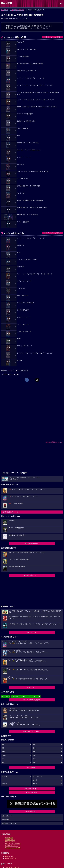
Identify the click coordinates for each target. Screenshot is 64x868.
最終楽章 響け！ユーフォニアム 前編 (29, 186)
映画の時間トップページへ (10, 823)
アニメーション (37, 776)
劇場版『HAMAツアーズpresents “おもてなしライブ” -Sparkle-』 (37, 107)
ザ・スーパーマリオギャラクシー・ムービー (31, 78)
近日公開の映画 (10, 842)
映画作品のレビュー (11, 846)
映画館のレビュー (11, 858)
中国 (3, 759)
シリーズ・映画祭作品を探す (31, 700)
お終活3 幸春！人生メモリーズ (27, 71)
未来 (18, 136)
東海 (34, 748)
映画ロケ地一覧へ (31, 792)
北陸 (34, 755)
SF (2, 780)
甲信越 (4, 755)
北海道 (4, 752)
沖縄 (34, 762)
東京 (3, 744)
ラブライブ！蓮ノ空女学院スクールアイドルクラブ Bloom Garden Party (38, 93)
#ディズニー (35, 696)
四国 (34, 759)
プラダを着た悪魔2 (23, 56)
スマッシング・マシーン (25, 346)
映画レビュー (31, 687)
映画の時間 (4, 10)
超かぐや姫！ (21, 193)
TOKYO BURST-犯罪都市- (25, 114)
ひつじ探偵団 (21, 288)
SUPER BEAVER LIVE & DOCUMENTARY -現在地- (33, 172)
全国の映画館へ (31, 768)
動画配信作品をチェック (31, 575)
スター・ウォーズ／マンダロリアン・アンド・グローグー (35, 100)
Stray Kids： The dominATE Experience (29, 150)
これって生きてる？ (23, 324)
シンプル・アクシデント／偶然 (27, 260)
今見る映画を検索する (17, 10)
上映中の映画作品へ (8, 816)
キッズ (35, 780)
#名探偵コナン (25, 696)
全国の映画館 (9, 857)
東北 (34, 752)
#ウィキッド (15, 696)
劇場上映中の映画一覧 (31, 544)
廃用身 (19, 339)
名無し (19, 252)
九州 (3, 762)
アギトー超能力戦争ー (24, 222)
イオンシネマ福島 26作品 (13, 37)
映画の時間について (31, 811)
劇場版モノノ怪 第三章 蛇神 (26, 121)
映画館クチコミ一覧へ (31, 789)
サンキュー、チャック (24, 331)
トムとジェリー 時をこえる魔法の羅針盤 (30, 64)
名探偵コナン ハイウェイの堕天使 (28, 143)
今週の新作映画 (10, 840)
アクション (5, 776)
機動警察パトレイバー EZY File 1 (27, 215)
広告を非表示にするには (54, 442)
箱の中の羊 (20, 42)
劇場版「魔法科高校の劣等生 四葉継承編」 (31, 200)
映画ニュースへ (31, 632)
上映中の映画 (9, 838)
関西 (3, 748)
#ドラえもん (5, 696)
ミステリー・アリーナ (24, 157)
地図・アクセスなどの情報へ (53, 37)
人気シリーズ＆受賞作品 (13, 844)
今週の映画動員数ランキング (10, 512)
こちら (9, 371)
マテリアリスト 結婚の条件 (26, 303)
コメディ (4, 784)
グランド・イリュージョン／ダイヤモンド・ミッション (35, 85)
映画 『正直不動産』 (23, 128)
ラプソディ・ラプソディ (25, 281)
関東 (34, 744)
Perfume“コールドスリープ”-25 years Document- (32, 208)
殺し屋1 (19, 360)
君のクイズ (20, 164)
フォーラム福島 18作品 (12, 233)
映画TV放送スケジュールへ (31, 731)
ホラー (35, 784)
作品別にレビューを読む (13, 848)
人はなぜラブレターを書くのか (27, 49)
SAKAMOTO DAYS (23, 179)
